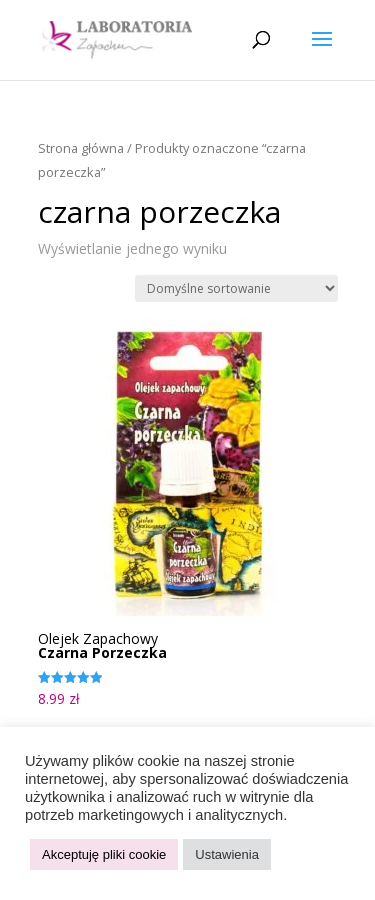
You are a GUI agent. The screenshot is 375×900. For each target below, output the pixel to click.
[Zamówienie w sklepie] (236, 288)
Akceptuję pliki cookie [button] (104, 854)
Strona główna (81, 148)
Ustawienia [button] (227, 854)
